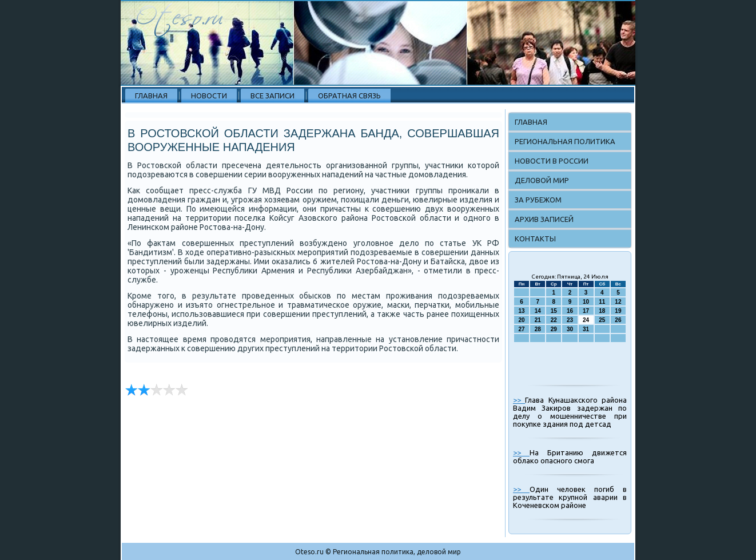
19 (618, 311)
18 (602, 311)
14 (538, 311)
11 (602, 302)
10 (586, 302)
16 (570, 311)
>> (519, 400)
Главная (151, 96)
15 (554, 311)
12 (618, 302)
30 (570, 329)
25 (602, 320)
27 (522, 329)
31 (586, 329)
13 (522, 311)
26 (618, 320)
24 (586, 320)
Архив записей (544, 219)
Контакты (535, 239)
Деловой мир (542, 180)
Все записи (272, 96)
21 (538, 320)
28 (538, 329)
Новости (209, 96)
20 (522, 320)
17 (586, 311)
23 (570, 320)
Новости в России (552, 161)
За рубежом (538, 200)
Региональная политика (565, 141)
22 (554, 320)
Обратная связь (349, 96)
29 (554, 329)
